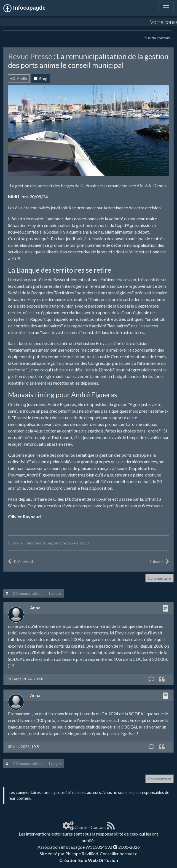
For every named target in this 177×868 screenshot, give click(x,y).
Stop (41, 79)
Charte (81, 827)
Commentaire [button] (159, 578)
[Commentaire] (151, 679)
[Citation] (162, 679)
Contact (98, 827)
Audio (19, 79)
